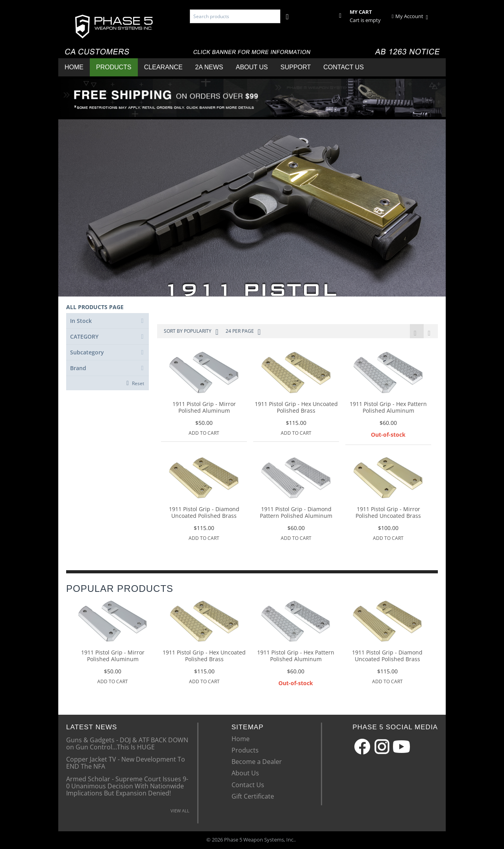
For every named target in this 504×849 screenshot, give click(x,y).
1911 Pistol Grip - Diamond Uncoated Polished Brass (204, 513)
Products (114, 67)
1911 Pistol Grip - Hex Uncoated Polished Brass (296, 408)
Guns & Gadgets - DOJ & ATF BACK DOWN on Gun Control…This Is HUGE (127, 743)
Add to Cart (204, 433)
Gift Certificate (253, 797)
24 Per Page (243, 332)
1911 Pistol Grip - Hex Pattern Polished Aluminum (388, 408)
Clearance (163, 67)
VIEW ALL (180, 811)
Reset (138, 383)
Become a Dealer (257, 762)
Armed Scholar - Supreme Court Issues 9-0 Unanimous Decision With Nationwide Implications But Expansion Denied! (127, 786)
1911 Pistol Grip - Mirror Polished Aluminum (204, 408)
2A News (209, 67)
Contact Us (344, 67)
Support (296, 67)
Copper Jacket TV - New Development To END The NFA (126, 763)
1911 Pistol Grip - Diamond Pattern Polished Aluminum (296, 513)
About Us (252, 67)
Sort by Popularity (191, 332)
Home (74, 67)
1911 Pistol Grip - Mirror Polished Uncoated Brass (388, 513)
